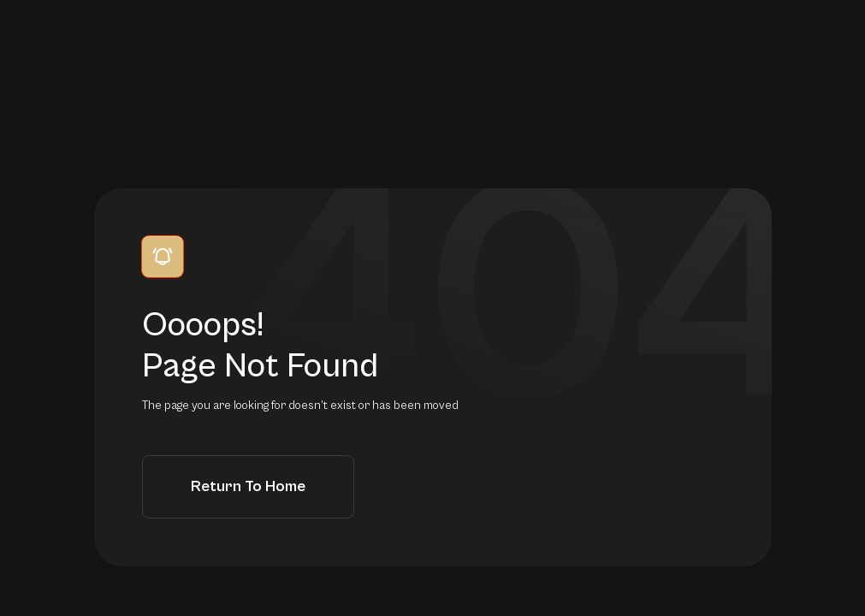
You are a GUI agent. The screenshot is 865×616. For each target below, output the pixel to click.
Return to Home (248, 486)
